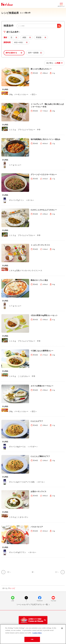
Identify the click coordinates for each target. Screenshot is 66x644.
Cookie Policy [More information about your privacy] (37, 633)
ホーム (5, 588)
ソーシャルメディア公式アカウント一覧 (32, 605)
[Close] (62, 628)
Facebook (40, 599)
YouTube (53, 599)
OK (32, 639)
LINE (13, 599)
